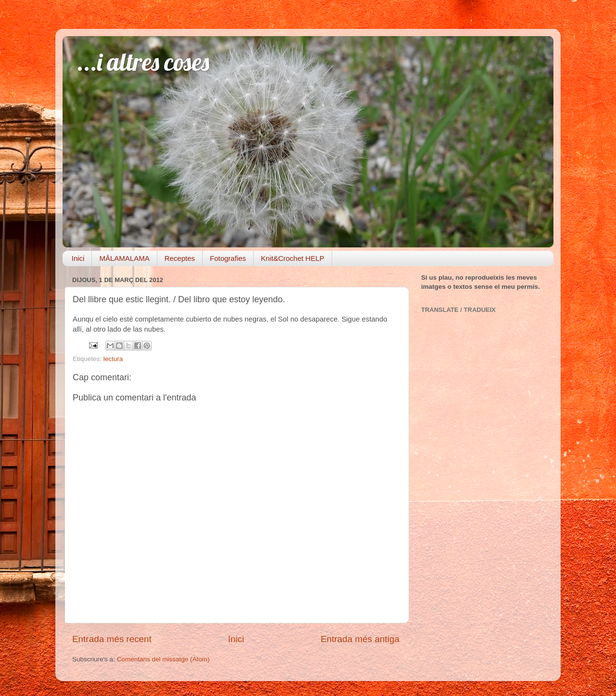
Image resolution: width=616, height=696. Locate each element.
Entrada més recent (112, 639)
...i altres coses (143, 62)
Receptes (180, 258)
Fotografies (228, 258)
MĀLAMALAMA (124, 258)
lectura (113, 359)
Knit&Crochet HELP (293, 258)
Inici (78, 258)
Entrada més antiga (360, 639)
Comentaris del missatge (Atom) (163, 659)
